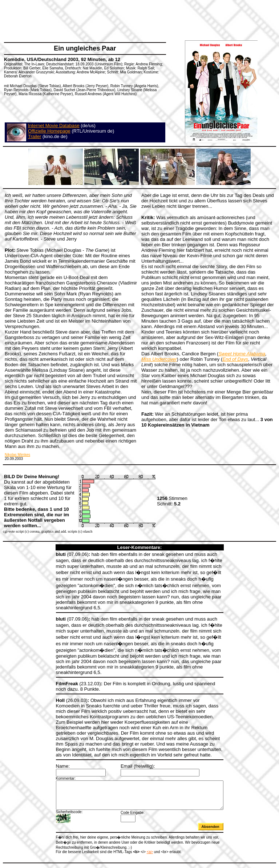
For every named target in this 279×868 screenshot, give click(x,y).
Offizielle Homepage (49, 131)
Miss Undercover (159, 359)
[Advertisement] (136, 20)
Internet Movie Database (54, 126)
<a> (140, 840)
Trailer (35, 136)
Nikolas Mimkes (17, 455)
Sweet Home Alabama (242, 354)
